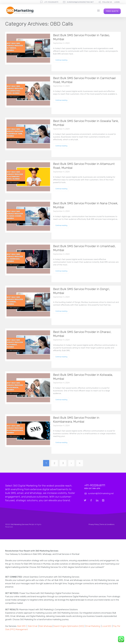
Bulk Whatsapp (46, 626)
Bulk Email (33, 626)
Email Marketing (93, 626)
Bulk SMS (21, 626)
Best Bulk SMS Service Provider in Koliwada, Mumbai (83, 377)
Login (117, 2)
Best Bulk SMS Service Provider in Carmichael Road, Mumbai (84, 80)
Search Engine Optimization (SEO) (69, 626)
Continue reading (61, 60)
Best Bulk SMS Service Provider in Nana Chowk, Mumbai (86, 205)
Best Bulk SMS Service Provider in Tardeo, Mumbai (82, 37)
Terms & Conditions (107, 524)
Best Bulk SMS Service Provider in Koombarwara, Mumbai (76, 420)
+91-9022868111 (51, 2)
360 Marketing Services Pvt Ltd (22, 524)
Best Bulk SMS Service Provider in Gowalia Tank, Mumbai (86, 123)
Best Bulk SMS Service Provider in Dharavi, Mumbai (82, 334)
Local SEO (107, 626)
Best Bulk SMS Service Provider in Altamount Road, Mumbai (84, 166)
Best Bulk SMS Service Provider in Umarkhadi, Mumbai (84, 248)
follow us (107, 2)
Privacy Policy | (94, 524)
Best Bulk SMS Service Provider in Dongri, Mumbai (82, 291)
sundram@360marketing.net (80, 2)
